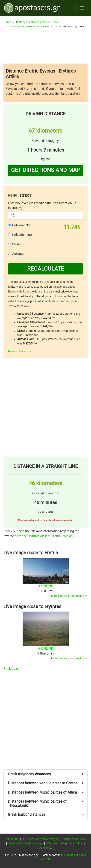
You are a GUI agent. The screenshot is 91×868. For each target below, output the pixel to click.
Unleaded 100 (22, 235)
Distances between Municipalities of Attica (46, 792)
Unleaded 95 (21, 225)
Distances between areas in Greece (38, 22)
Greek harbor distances (46, 815)
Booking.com (13, 669)
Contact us (11, 839)
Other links (45, 848)
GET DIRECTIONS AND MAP (46, 170)
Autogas (18, 254)
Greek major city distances (46, 774)
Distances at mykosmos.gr (26, 843)
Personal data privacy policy (65, 843)
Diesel (16, 244)
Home (7, 22)
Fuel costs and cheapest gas (41, 839)
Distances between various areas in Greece (46, 783)
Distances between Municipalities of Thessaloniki (46, 803)
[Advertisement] (45, 47)
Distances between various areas (29, 26)
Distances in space (75, 839)
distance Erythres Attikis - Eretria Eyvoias (44, 536)
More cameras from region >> (69, 596)
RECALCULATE (46, 269)
